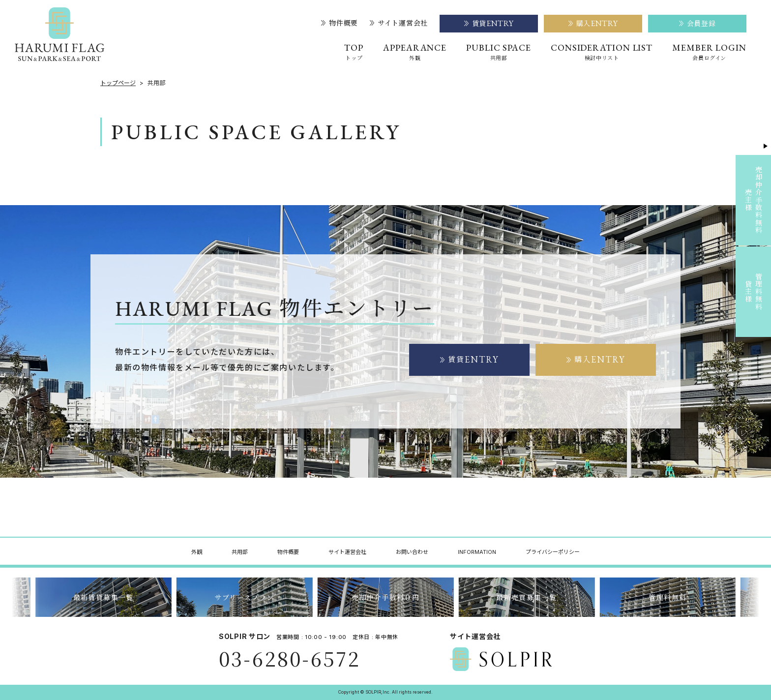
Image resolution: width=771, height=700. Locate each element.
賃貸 (470, 359)
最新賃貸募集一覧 (104, 597)
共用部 (240, 552)
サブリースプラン (244, 597)
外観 (197, 552)
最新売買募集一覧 (526, 597)
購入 (596, 359)
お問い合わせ (412, 552)
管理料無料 (667, 597)
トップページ (118, 83)
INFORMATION (477, 552)
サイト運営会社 (399, 23)
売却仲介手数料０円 (386, 597)
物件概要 (340, 23)
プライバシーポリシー (553, 552)
